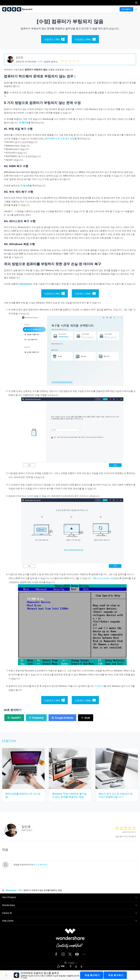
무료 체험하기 (126, 9)
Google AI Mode (62, 718)
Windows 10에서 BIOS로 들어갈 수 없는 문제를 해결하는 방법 (69, 795)
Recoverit (25, 284)
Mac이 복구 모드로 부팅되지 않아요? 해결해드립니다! (116, 795)
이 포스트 (25, 186)
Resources (11, 890)
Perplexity (36, 718)
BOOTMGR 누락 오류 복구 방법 (60, 139)
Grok (86, 718)
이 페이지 (24, 123)
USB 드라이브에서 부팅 (104, 578)
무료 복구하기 (92, 975)
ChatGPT (14, 718)
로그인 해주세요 (40, 865)
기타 (40, 62)
